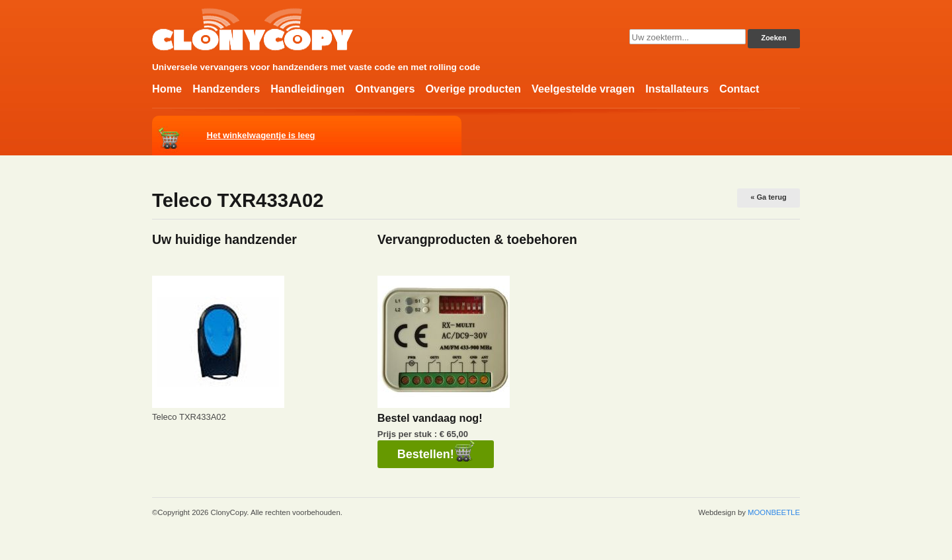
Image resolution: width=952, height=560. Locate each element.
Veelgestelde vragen (583, 89)
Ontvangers (385, 89)
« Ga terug (768, 197)
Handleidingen (307, 89)
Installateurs (677, 89)
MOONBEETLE (774, 512)
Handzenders (226, 89)
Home (167, 89)
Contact (739, 89)
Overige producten (473, 89)
